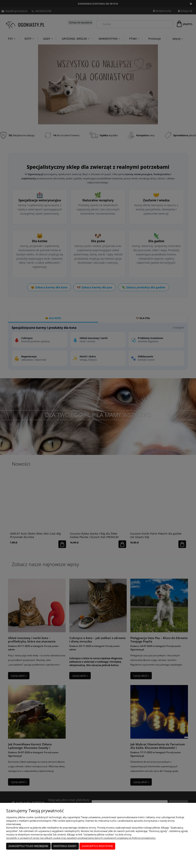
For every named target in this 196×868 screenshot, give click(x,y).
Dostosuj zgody (65, 846)
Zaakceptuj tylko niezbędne (28, 846)
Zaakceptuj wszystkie (97, 846)
